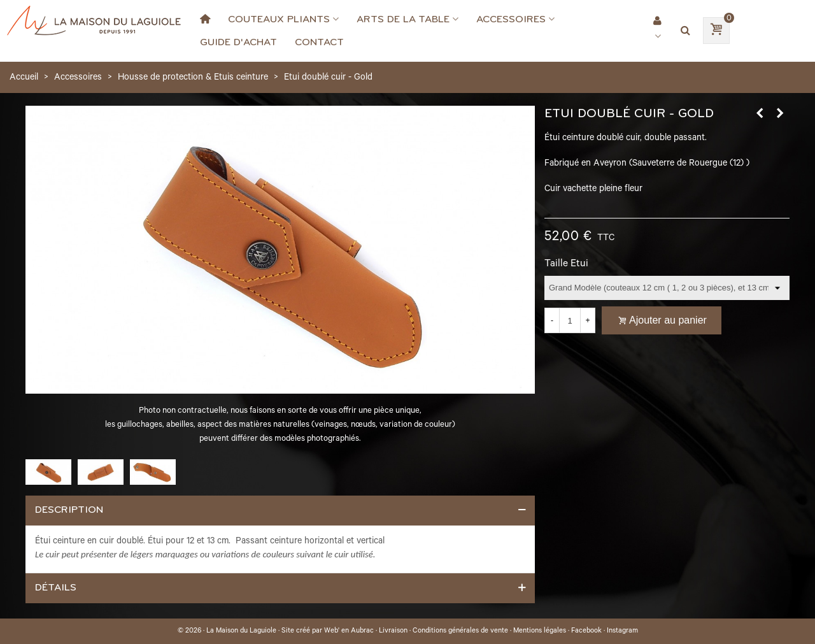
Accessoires (511, 19)
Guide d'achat (238, 42)
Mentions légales (540, 631)
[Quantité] (570, 320)
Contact (319, 42)
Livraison (393, 631)
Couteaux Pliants (279, 19)
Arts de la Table (403, 19)
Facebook (586, 631)
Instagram (622, 631)
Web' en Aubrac (349, 631)
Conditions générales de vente (460, 631)
